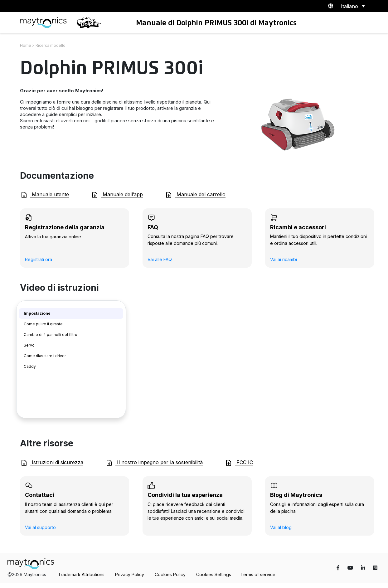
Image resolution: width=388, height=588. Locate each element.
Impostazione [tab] (37, 313)
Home (26, 45)
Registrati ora (39, 259)
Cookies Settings (214, 574)
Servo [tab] (29, 345)
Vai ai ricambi (284, 259)
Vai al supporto (40, 527)
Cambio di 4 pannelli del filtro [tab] (51, 335)
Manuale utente (45, 195)
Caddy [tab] (30, 366)
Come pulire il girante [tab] (43, 324)
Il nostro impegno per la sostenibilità (154, 463)
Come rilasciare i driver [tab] (45, 356)
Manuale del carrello (195, 195)
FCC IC (239, 463)
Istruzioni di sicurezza (52, 463)
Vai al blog (281, 527)
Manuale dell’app (117, 195)
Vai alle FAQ (160, 259)
